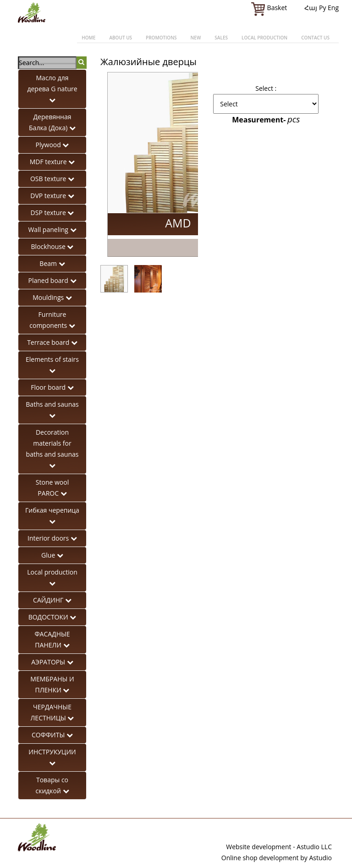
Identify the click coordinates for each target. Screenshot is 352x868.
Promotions (161, 38)
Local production (264, 38)
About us (121, 38)
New (195, 38)
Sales (221, 38)
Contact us (315, 38)
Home (88, 38)
